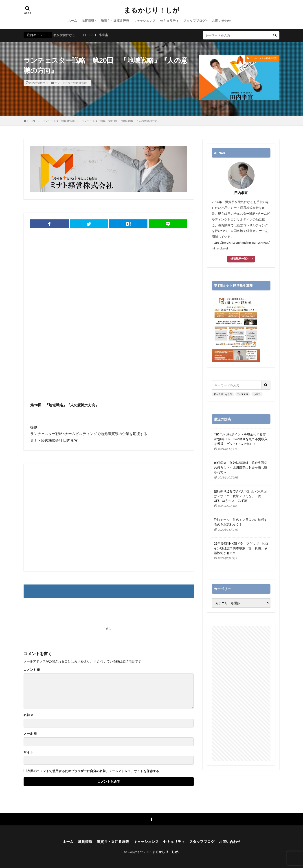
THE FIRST (89, 35)
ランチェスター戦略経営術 (70, 83)
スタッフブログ (194, 21)
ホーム (72, 21)
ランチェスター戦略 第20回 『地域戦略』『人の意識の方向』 (121, 121)
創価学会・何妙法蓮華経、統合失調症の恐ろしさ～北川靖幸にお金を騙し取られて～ (241, 467)
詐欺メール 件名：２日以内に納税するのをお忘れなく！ (241, 522)
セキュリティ (169, 21)
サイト (28, 752)
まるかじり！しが (152, 10)
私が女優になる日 (66, 35)
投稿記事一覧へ (240, 259)
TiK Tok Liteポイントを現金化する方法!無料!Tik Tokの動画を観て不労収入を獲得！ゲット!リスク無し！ (241, 439)
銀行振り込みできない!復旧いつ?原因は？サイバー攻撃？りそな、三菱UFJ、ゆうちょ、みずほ (240, 496)
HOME (32, 121)
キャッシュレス (145, 21)
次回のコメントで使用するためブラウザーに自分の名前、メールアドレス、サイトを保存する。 (95, 771)
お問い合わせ (222, 21)
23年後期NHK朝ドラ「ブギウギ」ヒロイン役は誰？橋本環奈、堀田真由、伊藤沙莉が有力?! (241, 548)
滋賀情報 (88, 21)
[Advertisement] (109, 366)
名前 (29, 715)
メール (30, 734)
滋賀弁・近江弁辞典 (115, 21)
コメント (32, 670)
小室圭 (103, 35)
